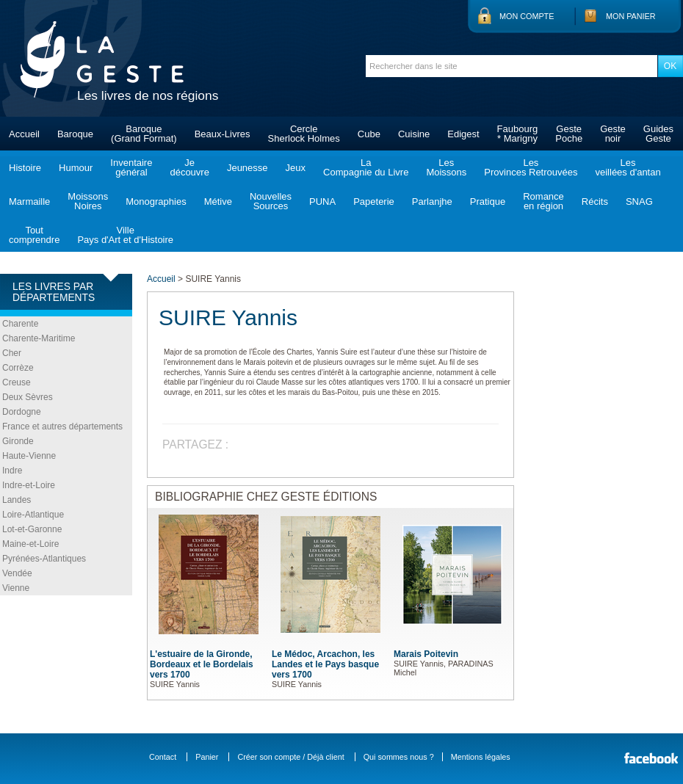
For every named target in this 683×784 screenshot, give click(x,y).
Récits (595, 202)
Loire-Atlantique (33, 515)
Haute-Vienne (29, 456)
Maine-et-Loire (30, 544)
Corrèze (18, 368)
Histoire (25, 168)
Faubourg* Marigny (518, 134)
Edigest (463, 134)
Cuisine (414, 134)
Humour (76, 168)
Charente (20, 324)
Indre (12, 471)
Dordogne (22, 412)
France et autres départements (62, 427)
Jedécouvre (189, 167)
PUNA (322, 202)
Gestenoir (613, 134)
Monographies (156, 202)
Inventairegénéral (131, 167)
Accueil (24, 134)
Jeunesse (247, 168)
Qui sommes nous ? (399, 757)
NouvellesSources (271, 201)
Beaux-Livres (223, 134)
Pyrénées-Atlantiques (44, 559)
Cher (12, 353)
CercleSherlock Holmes (304, 134)
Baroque (75, 134)
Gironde (18, 441)
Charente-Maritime (39, 338)
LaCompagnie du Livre (366, 167)
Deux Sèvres (28, 397)
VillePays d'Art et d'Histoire (125, 235)
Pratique (488, 202)
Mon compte (527, 16)
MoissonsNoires (88, 201)
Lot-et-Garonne (32, 529)
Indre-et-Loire (29, 485)
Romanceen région (543, 201)
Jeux (296, 168)
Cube (369, 134)
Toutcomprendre (34, 235)
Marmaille (29, 202)
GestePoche (569, 134)
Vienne (16, 588)
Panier (207, 757)
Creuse (17, 382)
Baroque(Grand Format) (144, 134)
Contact (163, 757)
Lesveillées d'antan (628, 167)
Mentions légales (481, 757)
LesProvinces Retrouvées (531, 167)
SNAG (639, 202)
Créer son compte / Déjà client (290, 757)
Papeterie (374, 202)
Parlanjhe (432, 202)
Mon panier (631, 16)
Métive (218, 202)
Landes (17, 500)
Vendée (17, 573)
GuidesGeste (658, 134)
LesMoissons (446, 167)
